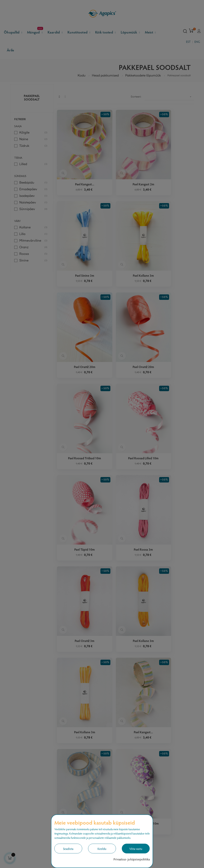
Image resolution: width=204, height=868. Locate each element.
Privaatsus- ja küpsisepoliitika (132, 859)
